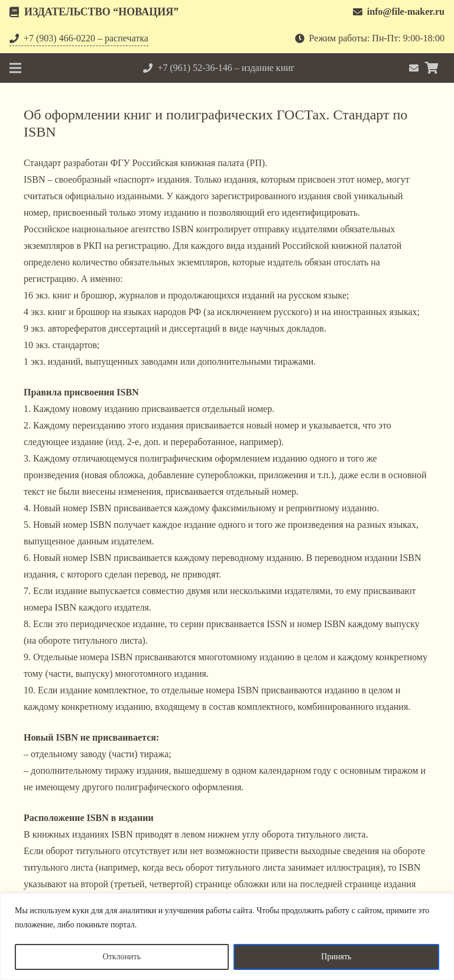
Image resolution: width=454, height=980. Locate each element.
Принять (336, 957)
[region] (227, 937)
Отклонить (122, 957)
